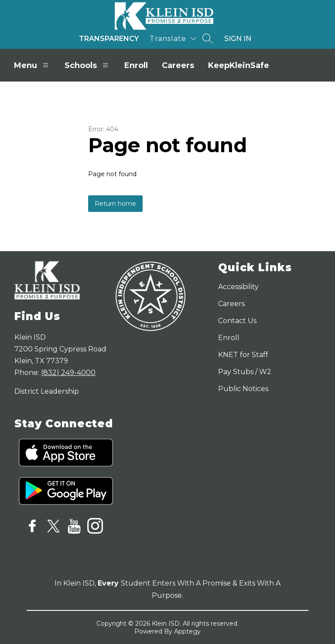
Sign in (238, 39)
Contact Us (237, 321)
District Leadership (47, 391)
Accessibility (238, 287)
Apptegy (187, 631)
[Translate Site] (173, 39)
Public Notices (243, 389)
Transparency (109, 39)
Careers (178, 65)
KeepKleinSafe (239, 65)
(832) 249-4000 (68, 373)
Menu (32, 65)
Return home (115, 204)
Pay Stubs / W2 (245, 372)
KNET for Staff (243, 355)
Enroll (136, 65)
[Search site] (208, 38)
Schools (87, 65)
